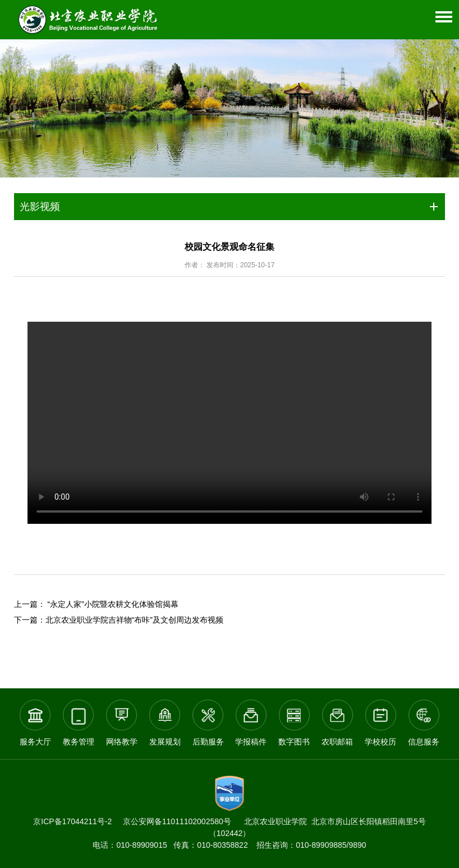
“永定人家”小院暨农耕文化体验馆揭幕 (113, 604)
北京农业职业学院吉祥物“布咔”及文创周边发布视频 (134, 620)
